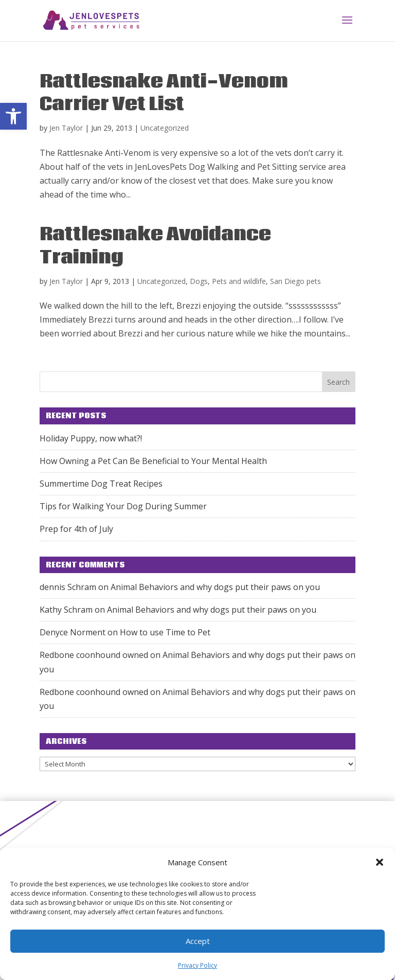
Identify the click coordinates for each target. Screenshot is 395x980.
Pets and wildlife (239, 281)
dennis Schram (68, 587)
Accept (198, 941)
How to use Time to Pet (165, 632)
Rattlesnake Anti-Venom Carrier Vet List (164, 93)
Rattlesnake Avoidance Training (155, 246)
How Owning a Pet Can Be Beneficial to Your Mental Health (153, 461)
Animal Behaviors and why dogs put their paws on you (215, 587)
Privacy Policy (197, 965)
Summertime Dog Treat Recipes (101, 484)
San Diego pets (295, 281)
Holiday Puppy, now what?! (91, 438)
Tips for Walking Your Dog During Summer (123, 506)
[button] (13, 116)
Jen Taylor (66, 128)
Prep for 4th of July (76, 529)
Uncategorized (165, 128)
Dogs (199, 281)
